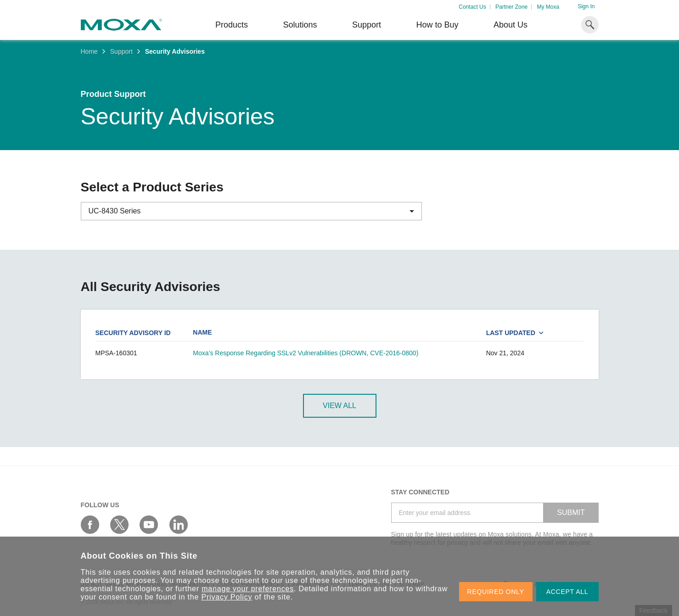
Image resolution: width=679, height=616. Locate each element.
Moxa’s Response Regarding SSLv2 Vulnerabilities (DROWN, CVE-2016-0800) (306, 353)
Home (89, 51)
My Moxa (548, 7)
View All (339, 406)
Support (367, 25)
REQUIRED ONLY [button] (496, 592)
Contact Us (472, 7)
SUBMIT (571, 512)
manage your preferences (248, 589)
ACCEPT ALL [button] (567, 592)
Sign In (586, 6)
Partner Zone (511, 7)
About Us (511, 25)
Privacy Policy (227, 597)
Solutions (300, 25)
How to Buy (437, 25)
